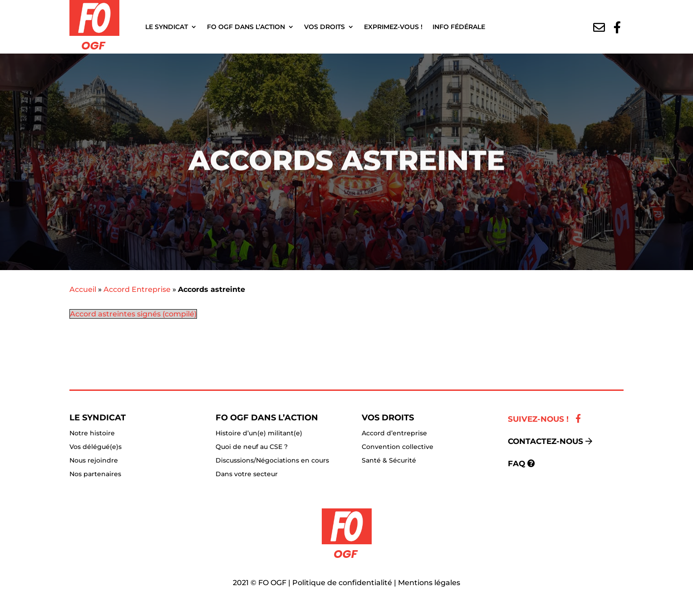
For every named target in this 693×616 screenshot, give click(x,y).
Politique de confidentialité (342, 583)
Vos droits (324, 27)
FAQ (516, 463)
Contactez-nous (546, 441)
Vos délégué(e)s (96, 447)
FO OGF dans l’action (246, 27)
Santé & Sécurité (389, 461)
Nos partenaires (95, 474)
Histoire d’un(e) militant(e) (259, 434)
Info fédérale (459, 27)
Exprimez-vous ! (393, 27)
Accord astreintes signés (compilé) (133, 314)
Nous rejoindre (94, 461)
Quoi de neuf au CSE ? (252, 447)
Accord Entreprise (137, 289)
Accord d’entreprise (394, 434)
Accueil (83, 289)
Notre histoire (92, 434)
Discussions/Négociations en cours (272, 461)
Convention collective (398, 447)
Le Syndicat (167, 27)
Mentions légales (429, 583)
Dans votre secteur (247, 474)
